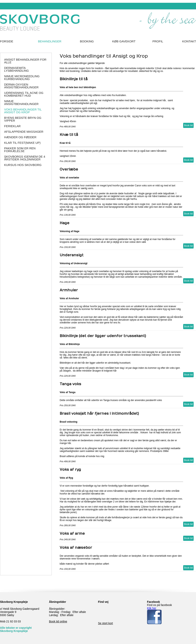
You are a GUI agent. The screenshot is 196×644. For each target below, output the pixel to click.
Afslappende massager (24, 132)
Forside (7, 41)
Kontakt (189, 41)
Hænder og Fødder (20, 137)
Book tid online (58, 621)
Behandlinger (50, 41)
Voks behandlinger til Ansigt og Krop (23, 111)
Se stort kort (105, 623)
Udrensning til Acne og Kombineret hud (24, 94)
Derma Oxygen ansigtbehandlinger (21, 86)
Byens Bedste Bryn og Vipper (23, 119)
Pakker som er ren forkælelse (20, 150)
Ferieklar (12, 126)
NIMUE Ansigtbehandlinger (21, 102)
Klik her (152, 608)
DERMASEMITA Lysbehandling (16, 69)
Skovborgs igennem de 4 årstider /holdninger (25, 158)
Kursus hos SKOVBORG (23, 165)
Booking (87, 41)
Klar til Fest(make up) (22, 143)
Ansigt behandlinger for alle (25, 61)
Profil (158, 41)
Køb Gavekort (124, 41)
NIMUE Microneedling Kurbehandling (22, 78)
